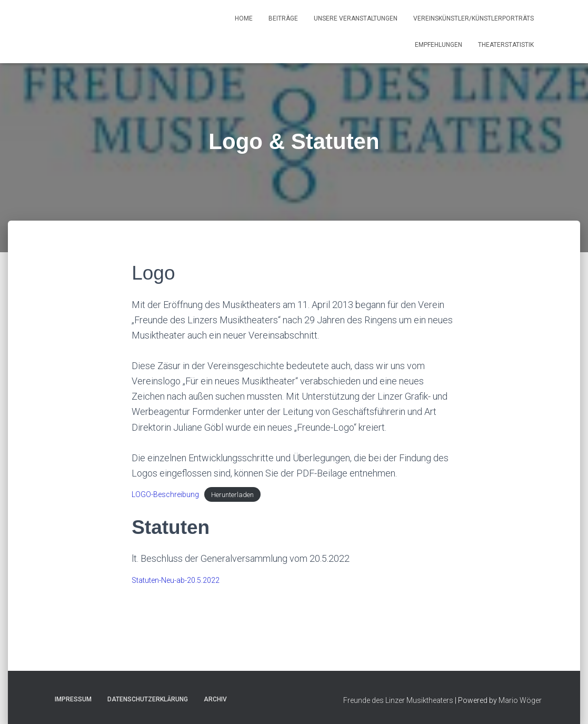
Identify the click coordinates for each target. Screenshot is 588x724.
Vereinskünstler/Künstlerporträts (474, 18)
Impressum (73, 699)
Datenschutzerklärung (148, 699)
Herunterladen (232, 495)
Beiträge (283, 18)
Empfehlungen (438, 45)
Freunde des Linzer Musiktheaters (398, 700)
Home (244, 18)
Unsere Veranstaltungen (356, 18)
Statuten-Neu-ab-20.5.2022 (176, 580)
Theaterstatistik (506, 45)
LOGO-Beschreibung (165, 494)
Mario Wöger (520, 700)
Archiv (215, 699)
